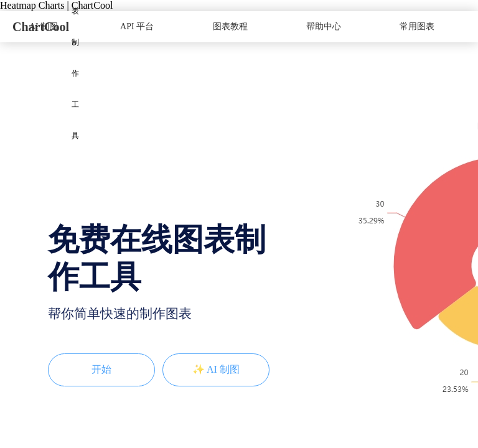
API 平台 (137, 26)
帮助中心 (324, 26)
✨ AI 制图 (216, 369)
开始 (101, 369)
